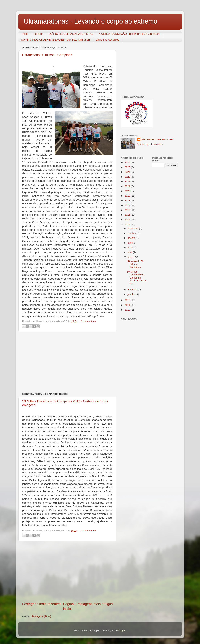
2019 (128, 196)
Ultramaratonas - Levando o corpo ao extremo (91, 21)
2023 (128, 177)
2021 (128, 186)
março (131, 257)
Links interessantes (108, 40)
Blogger (121, 630)
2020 (128, 191)
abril (130, 252)
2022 (128, 181)
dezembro (133, 229)
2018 (128, 200)
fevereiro (133, 289)
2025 (128, 167)
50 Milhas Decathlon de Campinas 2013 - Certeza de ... (136, 278)
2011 (128, 305)
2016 (128, 210)
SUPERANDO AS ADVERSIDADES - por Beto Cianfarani (56, 40)
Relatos (39, 34)
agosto (132, 238)
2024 (128, 172)
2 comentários (88, 321)
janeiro (132, 294)
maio (131, 247)
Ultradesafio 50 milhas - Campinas (47, 55)
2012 (128, 300)
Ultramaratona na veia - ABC (157, 140)
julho (131, 243)
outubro (132, 233)
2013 (128, 224)
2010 (128, 310)
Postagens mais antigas (95, 604)
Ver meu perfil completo (150, 144)
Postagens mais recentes (41, 604)
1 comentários (88, 530)
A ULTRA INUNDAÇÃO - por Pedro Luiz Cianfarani (129, 34)
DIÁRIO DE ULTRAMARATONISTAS (71, 34)
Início (25, 34)
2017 (128, 205)
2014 (128, 220)
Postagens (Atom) (41, 616)
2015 (128, 215)
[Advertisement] (67, 362)
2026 (128, 162)
